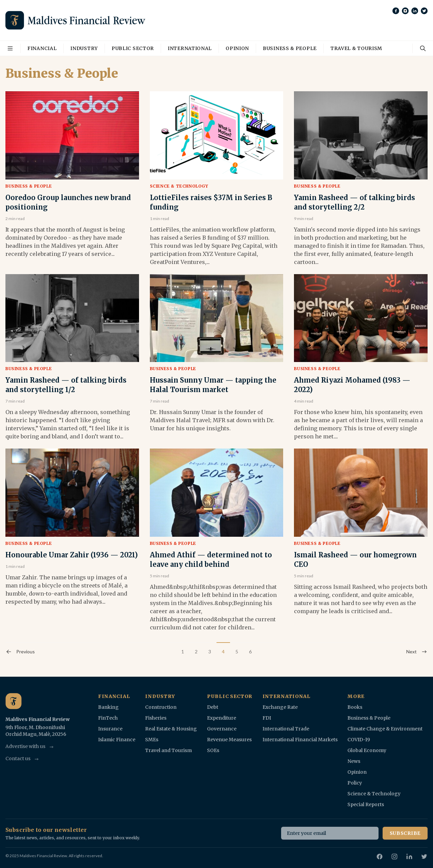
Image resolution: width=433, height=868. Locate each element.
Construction (161, 707)
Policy (355, 783)
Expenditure (222, 718)
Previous (20, 652)
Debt (213, 707)
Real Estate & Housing (171, 729)
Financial (42, 48)
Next (417, 652)
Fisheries (156, 718)
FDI (267, 718)
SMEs (152, 740)
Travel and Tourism (168, 750)
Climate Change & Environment (385, 729)
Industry (84, 48)
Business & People (290, 48)
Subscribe (405, 833)
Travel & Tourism (356, 48)
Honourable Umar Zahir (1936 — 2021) (72, 555)
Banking (108, 707)
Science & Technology (179, 186)
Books (355, 707)
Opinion (237, 48)
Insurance (110, 729)
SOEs (213, 750)
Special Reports (366, 804)
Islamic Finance (117, 740)
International (190, 48)
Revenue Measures (229, 740)
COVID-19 (359, 740)
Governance (222, 729)
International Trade (286, 729)
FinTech (108, 718)
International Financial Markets (300, 740)
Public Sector (133, 48)
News (354, 761)
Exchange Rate (280, 707)
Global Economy (367, 750)
